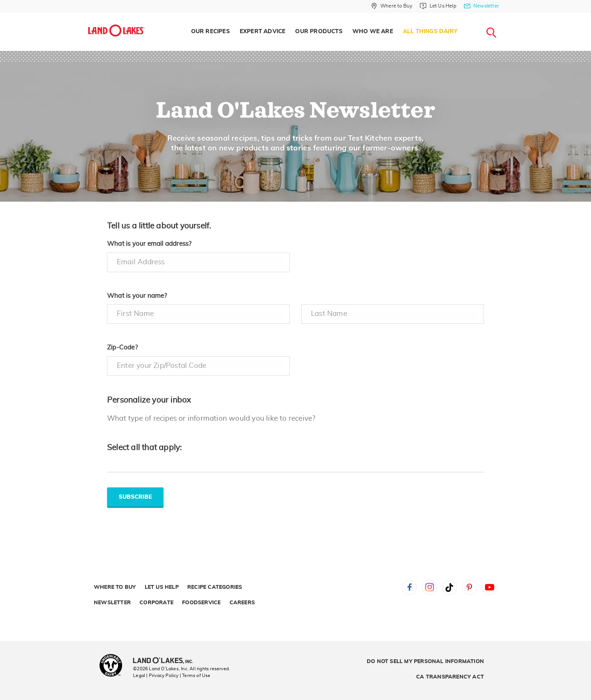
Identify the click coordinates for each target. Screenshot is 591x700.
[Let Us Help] (438, 6)
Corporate (156, 603)
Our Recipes (211, 31)
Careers (242, 603)
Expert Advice (263, 31)
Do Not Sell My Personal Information (425, 662)
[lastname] (393, 314)
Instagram (429, 587)
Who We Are (373, 31)
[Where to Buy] (392, 6)
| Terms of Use (195, 675)
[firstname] (198, 314)
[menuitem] (211, 32)
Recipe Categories (215, 587)
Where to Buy (115, 587)
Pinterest (470, 587)
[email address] (198, 262)
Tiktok (450, 587)
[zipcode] (198, 366)
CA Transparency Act (450, 677)
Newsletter (112, 603)
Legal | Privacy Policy (156, 675)
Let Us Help (162, 587)
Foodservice (201, 603)
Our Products (319, 31)
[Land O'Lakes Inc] (166, 661)
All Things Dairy (430, 31)
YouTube (490, 587)
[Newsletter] (482, 6)
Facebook (409, 587)
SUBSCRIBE (135, 497)
